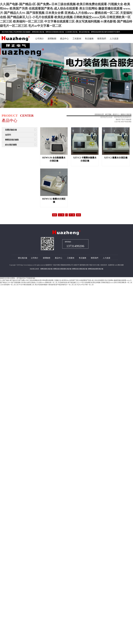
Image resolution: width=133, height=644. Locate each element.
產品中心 (64, 39)
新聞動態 (52, 39)
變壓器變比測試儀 (46, 269)
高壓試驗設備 (11, 130)
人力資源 (114, 39)
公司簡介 (40, 39)
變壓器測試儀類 (12, 140)
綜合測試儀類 (11, 145)
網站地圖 (121, 265)
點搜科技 (111, 265)
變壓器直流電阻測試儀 (80, 269)
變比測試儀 (23, 258)
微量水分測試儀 (126, 114)
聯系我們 (102, 39)
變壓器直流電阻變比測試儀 (62, 269)
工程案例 (77, 39)
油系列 (8, 135)
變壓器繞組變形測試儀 (96, 269)
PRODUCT (10, 115)
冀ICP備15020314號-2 (93, 265)
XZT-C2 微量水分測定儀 (116, 158)
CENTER (27, 115)
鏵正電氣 (108, 114)
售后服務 (89, 39)
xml (116, 265)
